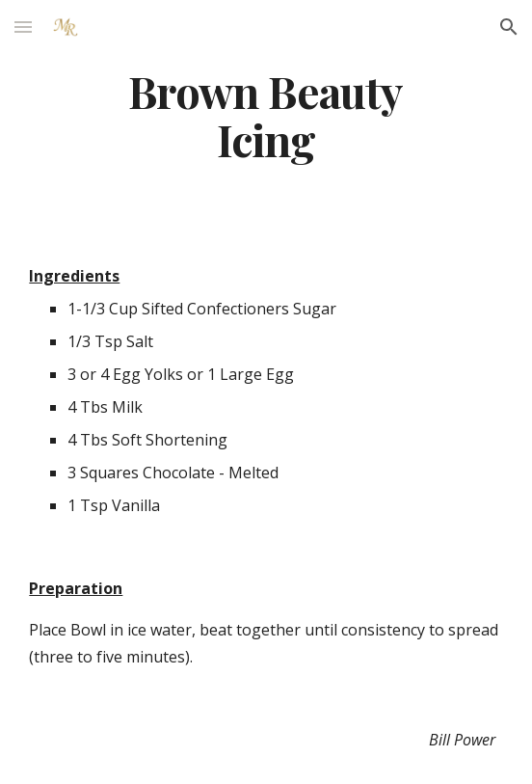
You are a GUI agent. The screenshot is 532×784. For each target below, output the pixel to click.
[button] (23, 27)
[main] (266, 115)
